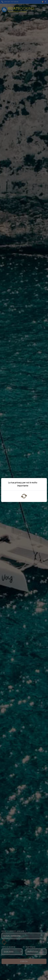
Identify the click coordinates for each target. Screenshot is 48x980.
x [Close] (43, 485)
